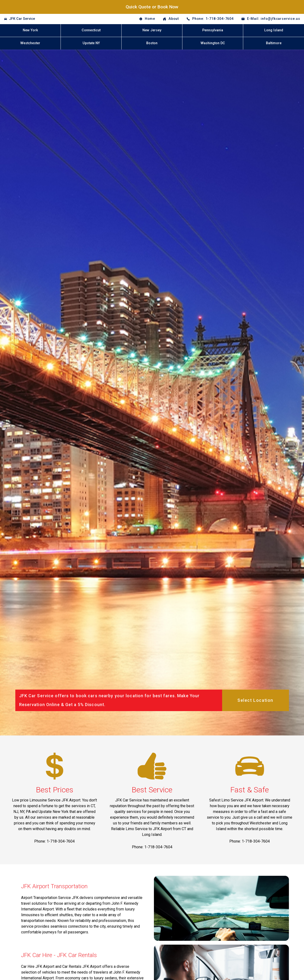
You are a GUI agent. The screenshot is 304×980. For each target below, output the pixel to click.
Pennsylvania (213, 30)
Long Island (274, 30)
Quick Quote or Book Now (152, 7)
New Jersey (152, 30)
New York (30, 30)
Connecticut (91, 30)
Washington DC (213, 43)
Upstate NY (91, 43)
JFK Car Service (22, 19)
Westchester (30, 43)
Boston (152, 43)
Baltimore (274, 43)
